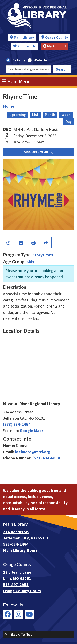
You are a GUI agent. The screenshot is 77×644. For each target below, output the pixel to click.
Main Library (24, 37)
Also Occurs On (38, 152)
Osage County (57, 37)
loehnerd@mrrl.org (33, 452)
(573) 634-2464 (17, 425)
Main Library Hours (20, 551)
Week (66, 115)
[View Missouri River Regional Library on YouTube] (29, 614)
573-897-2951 (16, 585)
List (35, 115)
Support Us (24, 46)
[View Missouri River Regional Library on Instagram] (18, 614)
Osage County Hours (22, 591)
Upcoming (18, 115)
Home (9, 106)
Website (40, 60)
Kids (30, 262)
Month (50, 115)
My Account (55, 46)
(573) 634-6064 (46, 458)
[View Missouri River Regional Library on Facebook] (8, 614)
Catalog (19, 60)
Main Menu (16, 82)
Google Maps (32, 431)
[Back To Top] (38, 635)
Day (69, 122)
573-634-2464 (16, 544)
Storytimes (43, 255)
